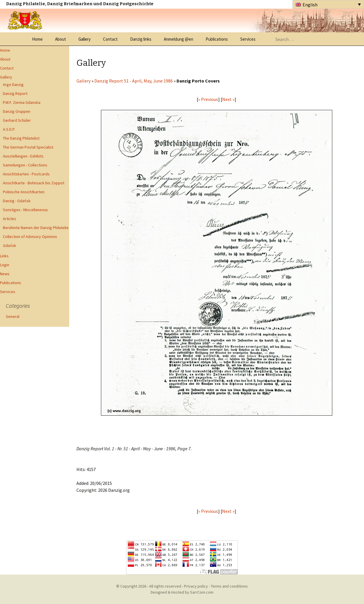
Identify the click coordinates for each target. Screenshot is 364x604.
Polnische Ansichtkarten (24, 192)
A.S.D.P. (9, 129)
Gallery (85, 39)
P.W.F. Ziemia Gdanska (22, 102)
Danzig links (141, 39)
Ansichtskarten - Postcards (26, 174)
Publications (217, 39)
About (61, 39)
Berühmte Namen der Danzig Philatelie (36, 228)
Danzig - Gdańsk (17, 201)
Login (5, 265)
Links (4, 256)
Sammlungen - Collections (25, 165)
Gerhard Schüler (17, 120)
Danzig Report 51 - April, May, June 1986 (134, 81)
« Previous (208, 99)
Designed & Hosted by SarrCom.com (182, 592)
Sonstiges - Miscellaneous (25, 210)
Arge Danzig (13, 85)
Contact (110, 39)
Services (248, 39)
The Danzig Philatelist (21, 138)
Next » (228, 99)
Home (37, 39)
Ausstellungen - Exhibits (23, 156)
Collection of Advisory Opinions (30, 237)
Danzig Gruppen (17, 111)
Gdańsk (10, 245)
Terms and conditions (229, 586)
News (5, 274)
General (13, 316)
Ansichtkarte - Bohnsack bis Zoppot (34, 183)
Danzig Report (15, 93)
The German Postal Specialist (28, 147)
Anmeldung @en (179, 39)
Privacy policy (196, 586)
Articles (10, 219)
